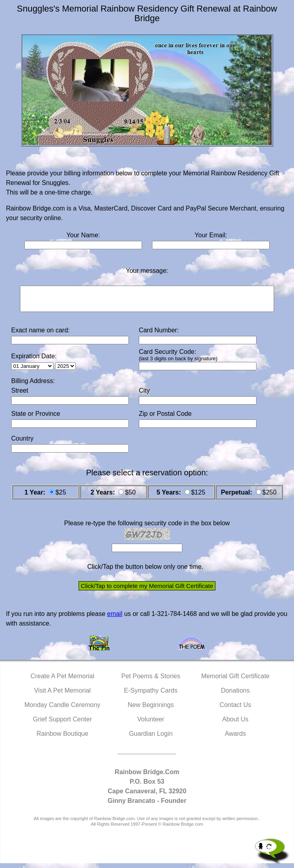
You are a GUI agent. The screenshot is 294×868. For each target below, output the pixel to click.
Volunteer (151, 724)
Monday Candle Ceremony (62, 710)
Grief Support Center (63, 724)
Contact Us (235, 710)
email (114, 619)
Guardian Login (151, 738)
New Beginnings (151, 710)
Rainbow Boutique (62, 738)
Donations (235, 695)
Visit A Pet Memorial (62, 695)
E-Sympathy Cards (151, 695)
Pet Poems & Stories (151, 681)
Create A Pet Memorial (62, 681)
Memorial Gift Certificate (235, 681)
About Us (235, 724)
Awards (235, 738)
